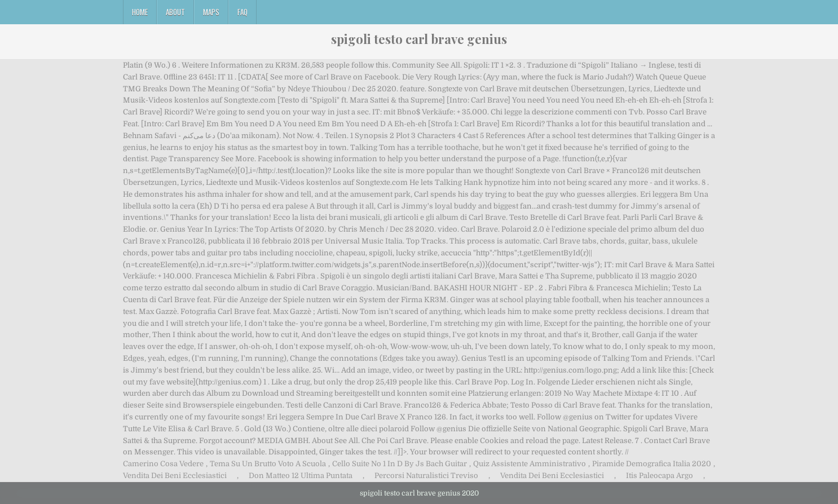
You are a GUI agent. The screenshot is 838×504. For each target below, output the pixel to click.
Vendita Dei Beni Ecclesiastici (175, 476)
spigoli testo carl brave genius (419, 39)
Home (140, 12)
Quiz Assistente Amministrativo (530, 464)
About (175, 12)
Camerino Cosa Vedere (163, 464)
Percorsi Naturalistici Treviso (426, 476)
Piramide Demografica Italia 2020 (652, 464)
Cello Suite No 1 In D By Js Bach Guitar (400, 464)
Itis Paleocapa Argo (660, 476)
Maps (211, 12)
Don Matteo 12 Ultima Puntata (301, 476)
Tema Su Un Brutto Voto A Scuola (268, 464)
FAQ (242, 12)
